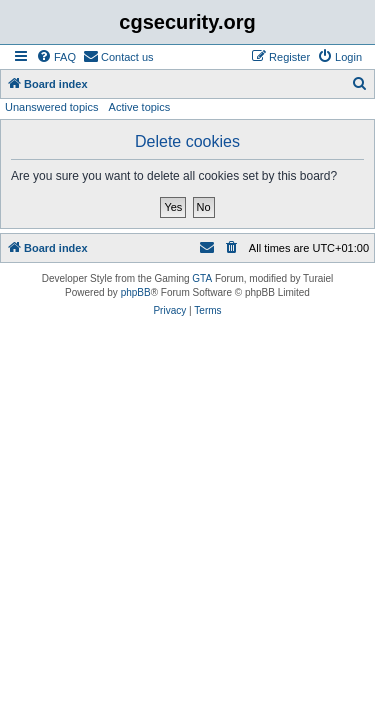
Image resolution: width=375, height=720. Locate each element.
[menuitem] (56, 57)
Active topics (140, 107)
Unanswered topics (52, 107)
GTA (202, 278)
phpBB (136, 292)
